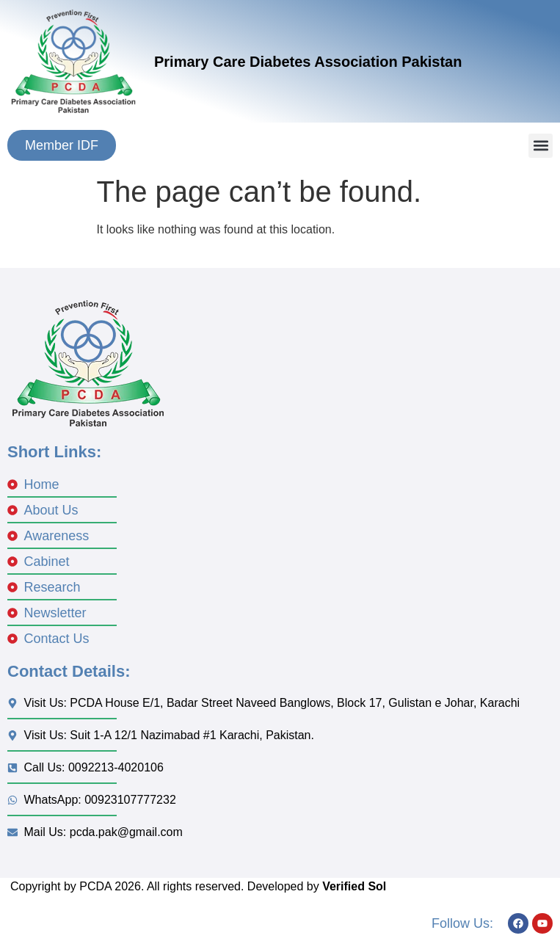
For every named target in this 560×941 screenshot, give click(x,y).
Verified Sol (354, 886)
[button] (541, 146)
